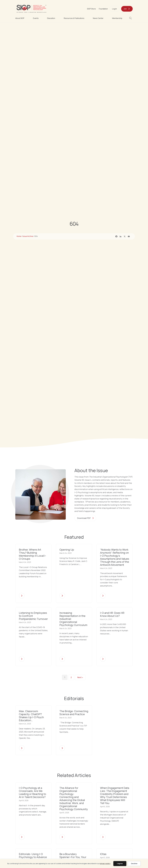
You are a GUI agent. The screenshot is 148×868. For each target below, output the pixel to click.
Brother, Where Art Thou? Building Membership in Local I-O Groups (32, 554)
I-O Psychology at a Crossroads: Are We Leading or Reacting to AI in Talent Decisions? (32, 793)
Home (19, 236)
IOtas (103, 854)
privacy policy (105, 864)
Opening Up (67, 550)
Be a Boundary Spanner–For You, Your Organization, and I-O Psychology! (73, 859)
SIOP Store (91, 9)
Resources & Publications (74, 18)
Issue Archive (28, 236)
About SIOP (20, 18)
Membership (117, 18)
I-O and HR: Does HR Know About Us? (112, 614)
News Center (98, 18)
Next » (80, 677)
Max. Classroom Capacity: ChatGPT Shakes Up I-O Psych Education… (31, 716)
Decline (134, 864)
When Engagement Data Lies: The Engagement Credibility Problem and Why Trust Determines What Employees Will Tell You (115, 796)
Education (51, 18)
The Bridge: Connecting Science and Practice (74, 713)
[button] (131, 18)
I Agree (120, 864)
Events (36, 18)
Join (125, 9)
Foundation (103, 9)
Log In (114, 9)
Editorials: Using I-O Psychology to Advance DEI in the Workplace (33, 857)
